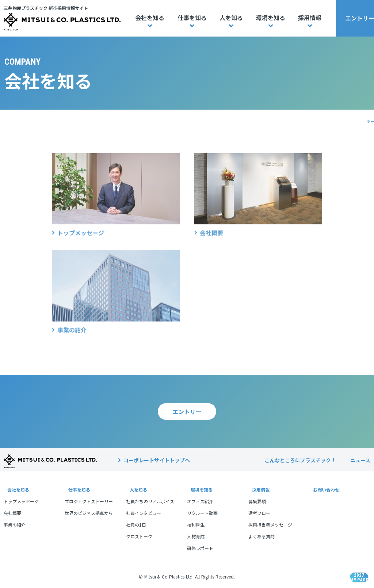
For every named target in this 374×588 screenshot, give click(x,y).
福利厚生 (196, 525)
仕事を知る (192, 18)
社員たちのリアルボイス (150, 501)
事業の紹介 (15, 525)
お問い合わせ (325, 489)
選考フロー (259, 513)
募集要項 (257, 501)
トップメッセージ (21, 501)
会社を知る (150, 18)
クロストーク (139, 536)
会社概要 (12, 513)
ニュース (360, 460)
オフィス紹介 (200, 501)
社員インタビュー (144, 513)
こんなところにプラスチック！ (300, 460)
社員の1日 (136, 525)
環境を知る (271, 18)
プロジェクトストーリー (89, 501)
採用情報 (310, 18)
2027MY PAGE (350, 564)
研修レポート (200, 548)
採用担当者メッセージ (270, 525)
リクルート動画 (202, 513)
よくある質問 (262, 536)
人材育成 (196, 536)
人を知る (231, 18)
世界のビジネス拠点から (89, 513)
